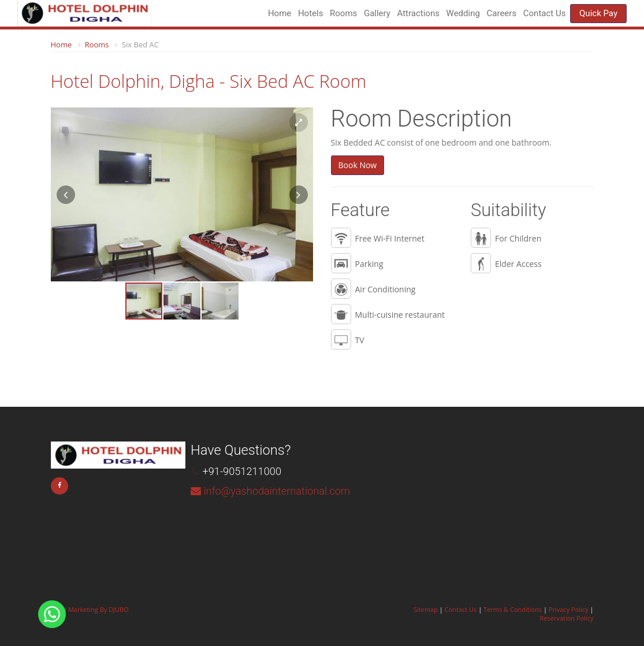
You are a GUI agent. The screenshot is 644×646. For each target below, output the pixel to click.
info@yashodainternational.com (277, 491)
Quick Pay (598, 13)
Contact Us (545, 13)
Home (280, 13)
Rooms (97, 44)
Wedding (463, 13)
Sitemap (426, 609)
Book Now (358, 165)
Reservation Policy (567, 618)
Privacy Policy (569, 609)
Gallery (377, 13)
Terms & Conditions (513, 609)
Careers (502, 13)
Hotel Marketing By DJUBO (90, 609)
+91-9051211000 (242, 471)
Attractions (418, 13)
